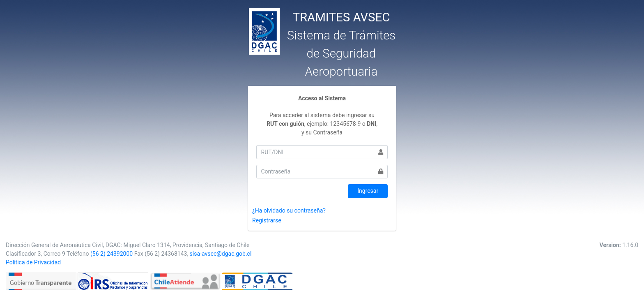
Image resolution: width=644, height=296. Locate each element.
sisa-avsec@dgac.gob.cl (221, 254)
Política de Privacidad (33, 262)
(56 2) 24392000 (112, 254)
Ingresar (368, 191)
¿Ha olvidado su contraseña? (289, 210)
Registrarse (267, 220)
